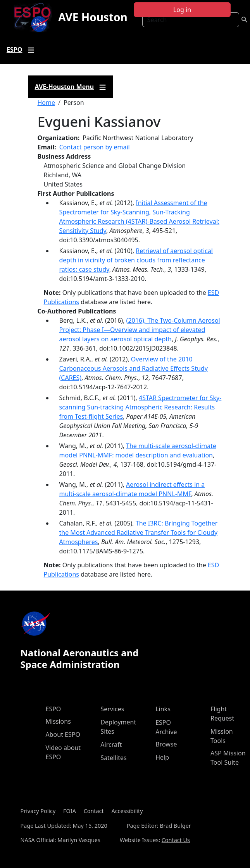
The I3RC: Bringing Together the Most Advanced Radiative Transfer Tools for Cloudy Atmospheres (139, 532)
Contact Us (176, 840)
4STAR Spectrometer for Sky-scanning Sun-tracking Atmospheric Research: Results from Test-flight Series (141, 407)
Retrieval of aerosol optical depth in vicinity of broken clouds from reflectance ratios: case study (136, 260)
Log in (182, 10)
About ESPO (63, 734)
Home (47, 103)
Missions (58, 721)
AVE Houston (93, 17)
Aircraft (111, 745)
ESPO (53, 709)
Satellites (113, 758)
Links (163, 709)
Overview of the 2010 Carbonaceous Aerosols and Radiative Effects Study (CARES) (134, 368)
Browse (166, 744)
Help (162, 757)
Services (112, 709)
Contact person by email (95, 147)
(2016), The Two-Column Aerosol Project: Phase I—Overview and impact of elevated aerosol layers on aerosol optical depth (140, 330)
